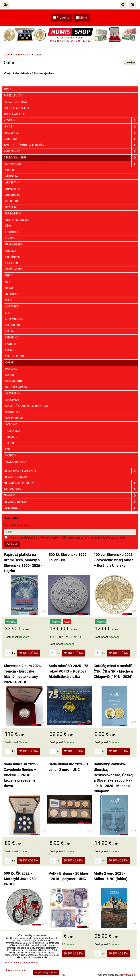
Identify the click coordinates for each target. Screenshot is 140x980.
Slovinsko (13, 394)
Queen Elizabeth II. (17, 108)
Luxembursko (15, 319)
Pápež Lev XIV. (13, 96)
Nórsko (11, 344)
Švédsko (11, 425)
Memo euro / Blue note (71, 471)
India (9, 276)
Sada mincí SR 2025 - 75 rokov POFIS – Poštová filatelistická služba (68, 671)
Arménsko (13, 189)
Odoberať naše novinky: (17, 525)
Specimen (12, 400)
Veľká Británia (16, 462)
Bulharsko (13, 214)
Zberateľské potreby (71, 483)
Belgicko (12, 201)
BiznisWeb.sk (129, 975)
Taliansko (12, 431)
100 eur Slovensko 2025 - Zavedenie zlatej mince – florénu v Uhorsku (114, 560)
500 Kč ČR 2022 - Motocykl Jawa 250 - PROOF (21, 879)
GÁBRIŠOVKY (71, 151)
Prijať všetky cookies (46, 972)
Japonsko (12, 294)
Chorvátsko (14, 269)
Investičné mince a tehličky (71, 145)
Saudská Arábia (16, 387)
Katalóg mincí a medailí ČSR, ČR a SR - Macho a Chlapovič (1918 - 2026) (113, 671)
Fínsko (10, 238)
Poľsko (10, 350)
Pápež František (15, 102)
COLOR (10, 170)
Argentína (13, 183)
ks (10, 653)
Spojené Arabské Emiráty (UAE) (27, 406)
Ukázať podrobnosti (15, 971)
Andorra (12, 176)
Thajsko (11, 437)
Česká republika (17, 220)
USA (8, 449)
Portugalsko (15, 356)
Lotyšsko (12, 307)
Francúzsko (14, 245)
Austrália (12, 195)
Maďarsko (13, 325)
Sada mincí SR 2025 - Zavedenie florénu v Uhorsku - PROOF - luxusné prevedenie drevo (21, 775)
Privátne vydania (16, 477)
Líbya (9, 313)
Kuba (9, 300)
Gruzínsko (13, 257)
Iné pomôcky (71, 489)
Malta (10, 331)
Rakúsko (11, 369)
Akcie (7, 89)
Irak (8, 282)
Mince (71, 127)
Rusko (10, 375)
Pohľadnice (71, 508)
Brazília (11, 207)
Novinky (71, 120)
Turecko (11, 443)
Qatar (9, 363)
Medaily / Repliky (71, 502)
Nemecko (12, 338)
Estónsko (12, 232)
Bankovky (71, 139)
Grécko (10, 251)
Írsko (9, 288)
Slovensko (72, 164)
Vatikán (11, 456)
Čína (8, 226)
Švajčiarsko (14, 418)
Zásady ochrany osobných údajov (22, 963)
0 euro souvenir (71, 158)
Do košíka (28, 653)
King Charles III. (15, 114)
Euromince (71, 133)
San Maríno (14, 381)
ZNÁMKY (71, 496)
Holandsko (13, 263)
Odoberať (12, 544)
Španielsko (13, 412)
